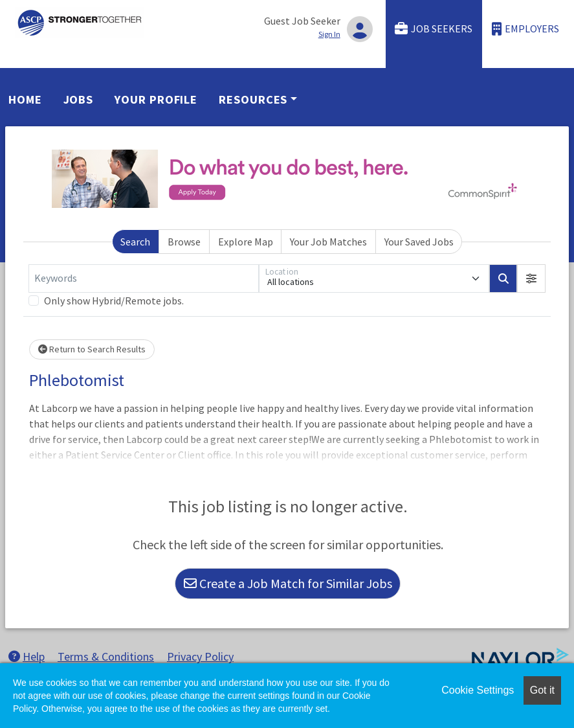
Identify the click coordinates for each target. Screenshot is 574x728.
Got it (542, 690)
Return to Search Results (92, 349)
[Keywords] (144, 279)
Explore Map (246, 242)
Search (135, 242)
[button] (531, 279)
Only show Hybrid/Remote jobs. (114, 301)
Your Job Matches (328, 242)
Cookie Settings (478, 690)
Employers (525, 29)
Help (27, 656)
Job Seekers (434, 29)
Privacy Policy (200, 656)
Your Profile (156, 99)
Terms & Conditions (106, 656)
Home (25, 99)
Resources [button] (253, 99)
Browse (184, 242)
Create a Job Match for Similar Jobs (288, 583)
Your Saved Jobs (419, 242)
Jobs (79, 99)
